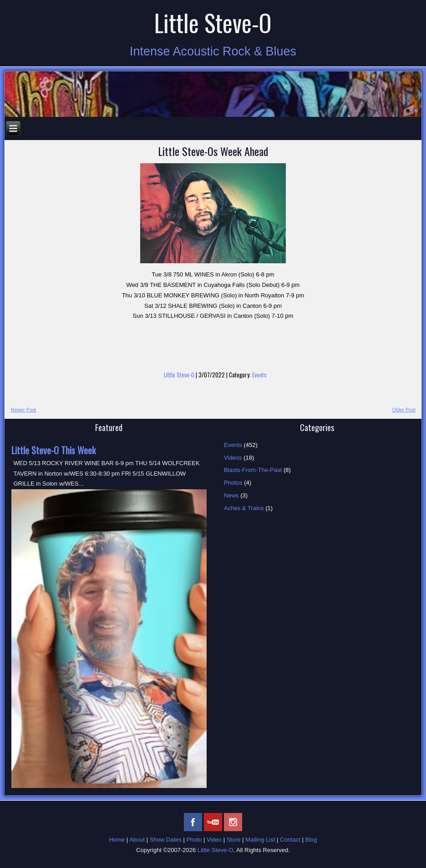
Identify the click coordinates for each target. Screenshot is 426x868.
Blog (311, 840)
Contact (290, 840)
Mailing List (260, 840)
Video (214, 840)
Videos (233, 458)
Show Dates (166, 840)
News (231, 495)
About (137, 840)
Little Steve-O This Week (53, 450)
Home (117, 840)
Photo (194, 840)
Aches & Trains (244, 508)
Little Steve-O (213, 23)
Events (259, 375)
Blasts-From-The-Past (253, 470)
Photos (233, 483)
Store (234, 840)
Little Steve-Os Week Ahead (213, 151)
